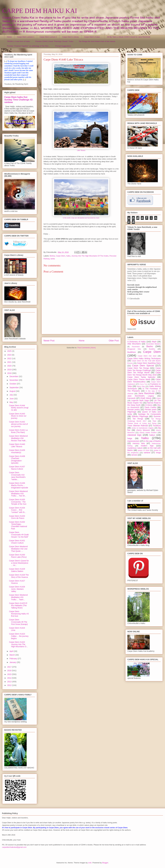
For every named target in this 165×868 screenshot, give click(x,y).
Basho (150, 346)
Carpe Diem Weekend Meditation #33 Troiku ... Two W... (18, 494)
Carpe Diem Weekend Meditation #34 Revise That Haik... (18, 438)
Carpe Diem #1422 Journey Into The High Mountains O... (18, 644)
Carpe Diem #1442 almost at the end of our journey (18, 424)
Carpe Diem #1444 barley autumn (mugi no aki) (19, 408)
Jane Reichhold (146, 393)
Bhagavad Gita (134, 349)
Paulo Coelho (150, 407)
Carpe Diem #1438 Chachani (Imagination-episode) (17, 460)
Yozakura (157, 426)
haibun (152, 435)
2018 (10, 373)
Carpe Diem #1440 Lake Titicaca (17, 445)
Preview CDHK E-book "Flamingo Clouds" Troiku (54, 41)
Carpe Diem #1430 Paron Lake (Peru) (18, 556)
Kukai (159, 398)
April (12, 651)
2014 (10, 678)
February (14, 659)
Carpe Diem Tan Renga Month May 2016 (144, 374)
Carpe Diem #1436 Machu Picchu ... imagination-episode (19, 485)
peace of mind (143, 450)
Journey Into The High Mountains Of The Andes (90, 256)
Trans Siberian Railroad (138, 426)
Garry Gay (141, 386)
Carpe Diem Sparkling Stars (149, 363)
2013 (10, 682)
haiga (130, 438)
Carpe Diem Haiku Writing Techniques (144, 358)
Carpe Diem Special (143, 366)
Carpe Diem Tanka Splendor (141, 377)
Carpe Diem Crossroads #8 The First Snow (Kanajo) (18, 622)
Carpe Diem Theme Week (139, 379)
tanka (53, 259)
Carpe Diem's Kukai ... (93, 37)
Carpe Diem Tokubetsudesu (144, 381)
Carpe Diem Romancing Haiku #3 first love (19, 614)
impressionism (133, 441)
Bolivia (52, 256)
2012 (10, 685)
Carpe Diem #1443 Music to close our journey (18, 416)
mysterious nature (135, 448)
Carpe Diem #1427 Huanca (17, 582)
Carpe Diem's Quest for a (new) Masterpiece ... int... (19, 563)
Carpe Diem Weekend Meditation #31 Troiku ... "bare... (18, 597)
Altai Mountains (134, 344)
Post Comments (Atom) (86, 348)
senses (134, 455)
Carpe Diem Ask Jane (147, 356)
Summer (157, 416)
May (11, 402)
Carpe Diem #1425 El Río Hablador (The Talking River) (18, 605)
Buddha (152, 349)
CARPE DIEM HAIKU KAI (40, 11)
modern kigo (147, 446)
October (13, 384)
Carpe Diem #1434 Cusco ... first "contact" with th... (18, 510)
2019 (10, 370)
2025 (10, 351)
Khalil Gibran (146, 398)
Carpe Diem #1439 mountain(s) (17, 451)
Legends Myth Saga (140, 400)
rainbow (147, 453)
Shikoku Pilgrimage (140, 416)
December (14, 376)
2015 (10, 674)
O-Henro (149, 405)
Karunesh (131, 398)
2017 (10, 667)
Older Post (114, 341)
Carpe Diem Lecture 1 (26, 37)
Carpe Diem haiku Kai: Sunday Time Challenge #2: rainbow (19, 100)
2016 (10, 671)
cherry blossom (143, 430)
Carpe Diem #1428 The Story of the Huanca (19, 576)
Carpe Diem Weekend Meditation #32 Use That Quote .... (18, 549)
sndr (90, 863)
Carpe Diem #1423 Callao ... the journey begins (19, 636)
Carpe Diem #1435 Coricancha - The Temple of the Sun (18, 502)
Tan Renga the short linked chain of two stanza (97, 41)
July (11, 395)
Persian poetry (134, 410)
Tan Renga (138, 419)
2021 (10, 362)
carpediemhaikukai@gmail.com (14, 847)
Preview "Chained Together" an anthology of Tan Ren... (28, 46)
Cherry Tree (143, 384)
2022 (10, 358)
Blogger (105, 863)
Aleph (154, 342)
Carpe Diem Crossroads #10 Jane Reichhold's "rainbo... (17, 476)
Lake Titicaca (81, 150)
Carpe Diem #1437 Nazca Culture (17, 468)
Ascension (136, 347)
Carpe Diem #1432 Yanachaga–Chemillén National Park (18, 525)
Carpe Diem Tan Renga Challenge (144, 369)
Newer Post (49, 341)
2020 (10, 366)
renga (158, 453)
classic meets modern (148, 433)
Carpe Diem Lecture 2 (48, 37)
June (12, 399)
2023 (10, 355)
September (14, 388)
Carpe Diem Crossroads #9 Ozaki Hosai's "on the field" (19, 535)
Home (9, 37)
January (13, 662)
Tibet (154, 421)
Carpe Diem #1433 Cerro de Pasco (17, 517)
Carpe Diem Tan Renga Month (144, 372)
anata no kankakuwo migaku (143, 428)
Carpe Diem (61, 256)
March (12, 655)
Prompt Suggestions (63, 46)
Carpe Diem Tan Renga (138, 368)
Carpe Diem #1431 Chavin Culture (17, 542)
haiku (68, 256)
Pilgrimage (132, 412)
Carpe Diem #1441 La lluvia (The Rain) (18, 431)
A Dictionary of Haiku (137, 342)
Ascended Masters (153, 344)
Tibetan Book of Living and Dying (142, 423)
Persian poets (151, 410)
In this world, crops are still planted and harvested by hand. (81, 218)
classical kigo (134, 435)
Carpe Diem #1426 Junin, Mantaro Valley (17, 589)
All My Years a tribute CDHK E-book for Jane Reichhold (129, 37)
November (14, 380)
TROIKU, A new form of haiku (19, 41)
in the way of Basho (152, 441)
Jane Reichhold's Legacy (141, 396)
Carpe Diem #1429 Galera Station (17, 570)
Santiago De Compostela (149, 414)
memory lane (139, 443)
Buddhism (132, 352)
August (13, 391)
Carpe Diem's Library (71, 37)
